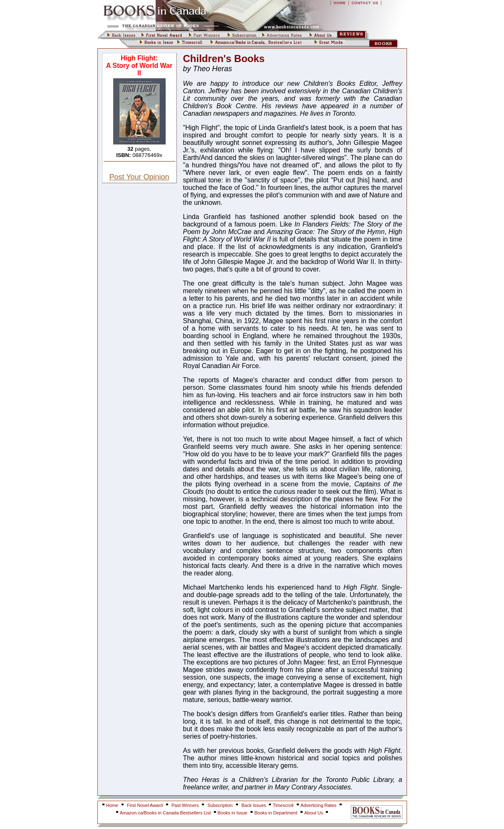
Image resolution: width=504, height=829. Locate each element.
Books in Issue (233, 813)
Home (112, 805)
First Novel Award (145, 805)
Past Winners (185, 805)
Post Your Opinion (139, 177)
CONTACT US (365, 3)
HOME (340, 3)
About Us (314, 813)
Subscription (220, 805)
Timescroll (283, 805)
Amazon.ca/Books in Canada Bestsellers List (166, 813)
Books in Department (276, 813)
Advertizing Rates (318, 805)
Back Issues (254, 805)
